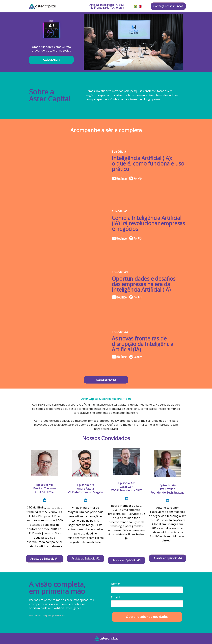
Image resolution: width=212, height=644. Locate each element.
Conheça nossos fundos (168, 6)
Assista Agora (51, 60)
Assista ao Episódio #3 (126, 560)
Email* (116, 597)
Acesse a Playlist (106, 380)
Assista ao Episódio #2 (86, 559)
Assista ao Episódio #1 (44, 559)
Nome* (116, 584)
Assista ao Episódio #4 (168, 558)
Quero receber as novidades (147, 617)
